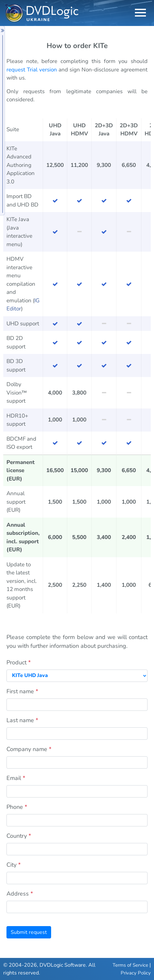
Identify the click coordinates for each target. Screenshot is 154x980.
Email (16, 778)
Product (19, 662)
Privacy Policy (136, 973)
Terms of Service (130, 965)
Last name (22, 720)
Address (20, 894)
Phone (17, 807)
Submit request (29, 932)
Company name (29, 749)
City (14, 865)
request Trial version (32, 70)
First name (22, 691)
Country (19, 836)
